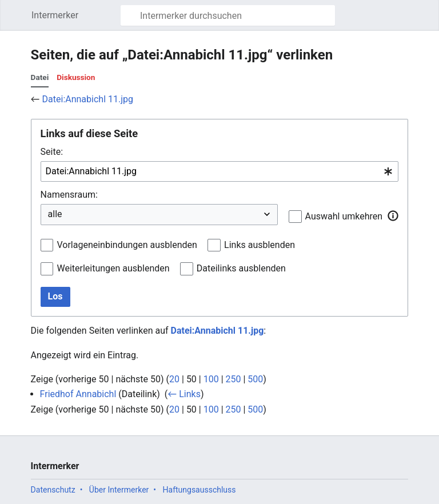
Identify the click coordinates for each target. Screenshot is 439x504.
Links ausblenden (260, 245)
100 (211, 379)
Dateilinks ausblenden (241, 268)
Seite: (52, 152)
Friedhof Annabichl (78, 394)
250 (234, 379)
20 (174, 379)
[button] (393, 216)
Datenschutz (53, 490)
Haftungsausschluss (199, 490)
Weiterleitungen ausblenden (113, 268)
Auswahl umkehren (344, 216)
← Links (184, 394)
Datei (40, 77)
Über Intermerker (119, 490)
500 (255, 379)
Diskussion (76, 77)
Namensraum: (69, 195)
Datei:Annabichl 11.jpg (88, 99)
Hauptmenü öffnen (19, 21)
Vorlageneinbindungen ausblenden (127, 245)
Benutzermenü (427, 21)
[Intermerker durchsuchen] (228, 15)
